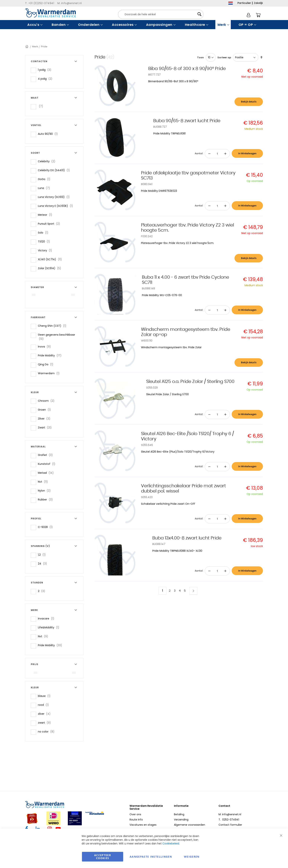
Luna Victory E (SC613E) (57, 206)
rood (45, 705)
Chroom (47, 401)
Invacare (47, 618)
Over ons (135, 814)
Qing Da (47, 364)
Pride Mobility (51, 355)
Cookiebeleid (171, 843)
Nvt (44, 482)
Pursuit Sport (50, 224)
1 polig (46, 70)
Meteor (46, 215)
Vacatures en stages (143, 825)
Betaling (179, 814)
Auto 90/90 (49, 134)
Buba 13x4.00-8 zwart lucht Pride (187, 538)
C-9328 (46, 527)
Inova (46, 346)
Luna (45, 188)
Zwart (46, 427)
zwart (46, 723)
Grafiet (46, 455)
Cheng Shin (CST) (53, 326)
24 (44, 563)
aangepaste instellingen (151, 857)
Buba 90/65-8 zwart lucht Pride (187, 121)
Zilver (45, 418)
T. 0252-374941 (229, 820)
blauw (45, 696)
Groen (46, 410)
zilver (45, 714)
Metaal (47, 473)
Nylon (45, 491)
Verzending (181, 820)
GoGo (45, 179)
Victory (46, 250)
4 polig (46, 79)
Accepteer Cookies (103, 857)
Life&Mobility (50, 627)
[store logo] (50, 13)
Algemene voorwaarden (190, 825)
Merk (35, 46)
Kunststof (48, 464)
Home (27, 46)
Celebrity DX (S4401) (55, 170)
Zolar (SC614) (51, 268)
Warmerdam (50, 373)
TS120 (45, 241)
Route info (136, 820)
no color (47, 731)
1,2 (43, 555)
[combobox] (161, 14)
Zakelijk (258, 3)
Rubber (46, 499)
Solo (44, 232)
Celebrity (48, 161)
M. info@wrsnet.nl (230, 814)
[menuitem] (34, 25)
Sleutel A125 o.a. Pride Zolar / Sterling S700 (190, 382)
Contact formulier (230, 825)
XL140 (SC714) (51, 259)
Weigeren (192, 857)
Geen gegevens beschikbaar (56, 337)
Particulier (244, 3)
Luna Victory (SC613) (55, 197)
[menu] (144, 25)
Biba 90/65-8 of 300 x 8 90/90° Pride (187, 69)
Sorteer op (224, 57)
